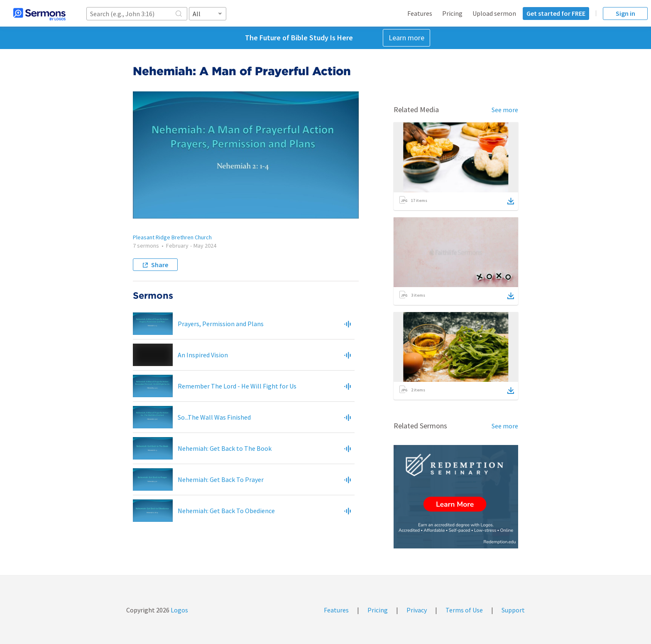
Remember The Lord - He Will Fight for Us (237, 386)
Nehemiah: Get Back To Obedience (226, 511)
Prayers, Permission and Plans (221, 324)
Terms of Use (464, 610)
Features (420, 13)
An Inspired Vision (203, 355)
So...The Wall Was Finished (214, 417)
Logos (179, 610)
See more (505, 110)
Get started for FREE (556, 13)
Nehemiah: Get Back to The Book (225, 448)
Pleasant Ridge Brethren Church (172, 237)
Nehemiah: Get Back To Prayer (221, 479)
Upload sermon (494, 13)
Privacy (417, 610)
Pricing (452, 13)
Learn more (406, 38)
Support (513, 610)
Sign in (625, 13)
